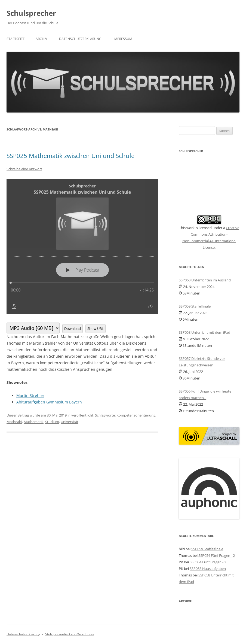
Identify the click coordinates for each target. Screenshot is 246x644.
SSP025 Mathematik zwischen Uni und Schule (70, 156)
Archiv (41, 39)
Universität (70, 422)
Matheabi (14, 422)
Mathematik (34, 422)
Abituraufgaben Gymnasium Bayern (49, 402)
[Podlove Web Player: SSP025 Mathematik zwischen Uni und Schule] (82, 246)
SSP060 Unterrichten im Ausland (205, 280)
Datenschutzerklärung (80, 39)
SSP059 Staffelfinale (195, 306)
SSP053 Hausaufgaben (208, 569)
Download (73, 329)
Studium (52, 422)
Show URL (96, 329)
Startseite (16, 39)
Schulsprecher (31, 13)
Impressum (123, 39)
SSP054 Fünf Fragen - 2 (217, 555)
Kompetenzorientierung (136, 415)
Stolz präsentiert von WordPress (70, 634)
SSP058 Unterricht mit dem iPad (205, 332)
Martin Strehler (30, 395)
